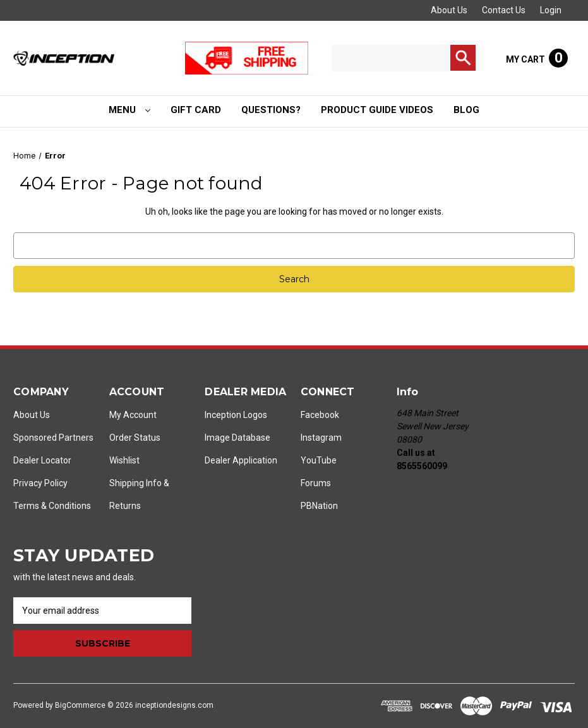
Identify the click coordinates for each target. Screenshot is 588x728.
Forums (316, 483)
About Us (449, 10)
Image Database (237, 438)
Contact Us (504, 10)
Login (551, 10)
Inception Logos (236, 415)
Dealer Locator (42, 460)
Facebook (320, 415)
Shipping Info (135, 483)
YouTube (319, 460)
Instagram (321, 438)
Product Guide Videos (377, 110)
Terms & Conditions (52, 506)
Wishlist (124, 460)
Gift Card (196, 110)
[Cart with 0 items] (537, 58)
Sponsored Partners (53, 438)
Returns (125, 506)
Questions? (271, 110)
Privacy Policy (40, 483)
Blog (466, 110)
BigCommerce (80, 705)
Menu (129, 110)
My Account (133, 415)
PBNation (319, 506)
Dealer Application (241, 460)
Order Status (135, 438)
